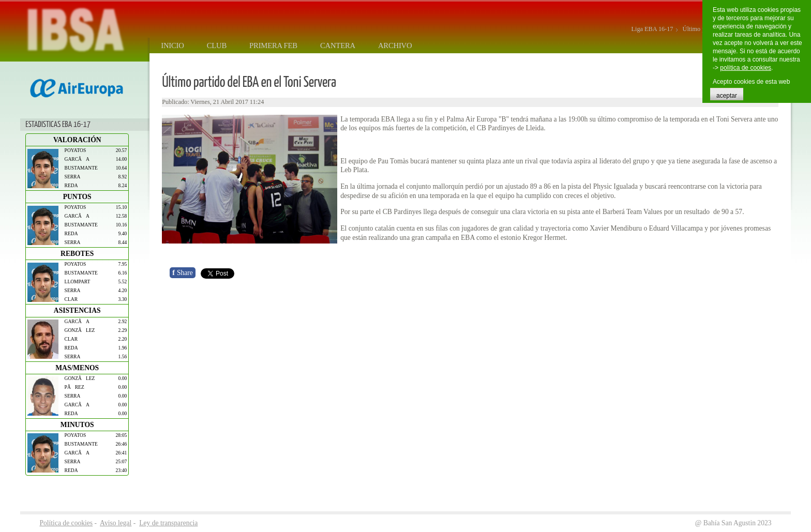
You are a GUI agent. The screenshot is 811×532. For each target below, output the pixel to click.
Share (183, 273)
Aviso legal (116, 523)
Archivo (395, 45)
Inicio (172, 45)
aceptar (727, 96)
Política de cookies (66, 523)
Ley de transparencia (168, 523)
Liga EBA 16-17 (652, 29)
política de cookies (746, 68)
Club (217, 45)
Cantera (338, 45)
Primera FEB (273, 45)
